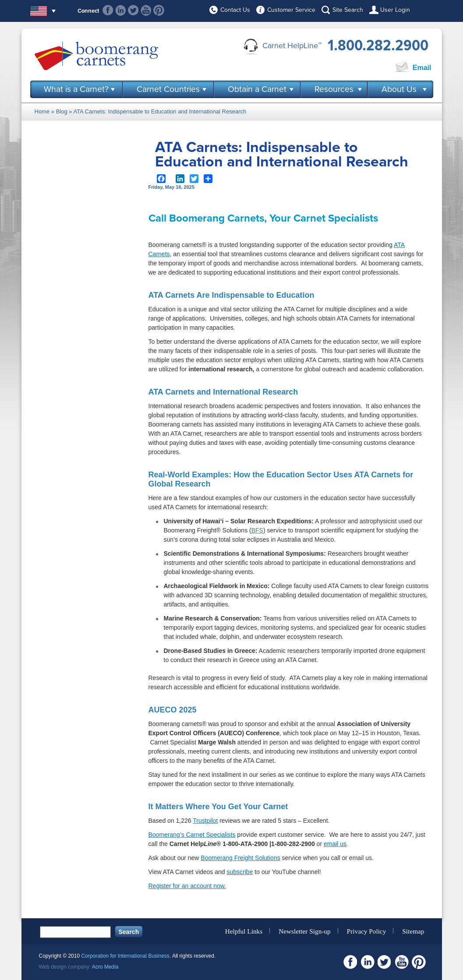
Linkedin (121, 10)
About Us (399, 89)
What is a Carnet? (76, 89)
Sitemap (413, 931)
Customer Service (291, 10)
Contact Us (235, 10)
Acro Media (105, 967)
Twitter (133, 10)
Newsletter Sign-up (305, 931)
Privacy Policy (367, 931)
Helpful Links (244, 931)
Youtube (146, 10)
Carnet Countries (168, 89)
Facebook (108, 10)
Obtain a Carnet (257, 89)
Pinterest (159, 10)
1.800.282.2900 (378, 46)
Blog (62, 111)
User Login (395, 10)
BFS (257, 530)
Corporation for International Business (125, 956)
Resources (334, 89)
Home (42, 111)
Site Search (348, 10)
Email (422, 68)
